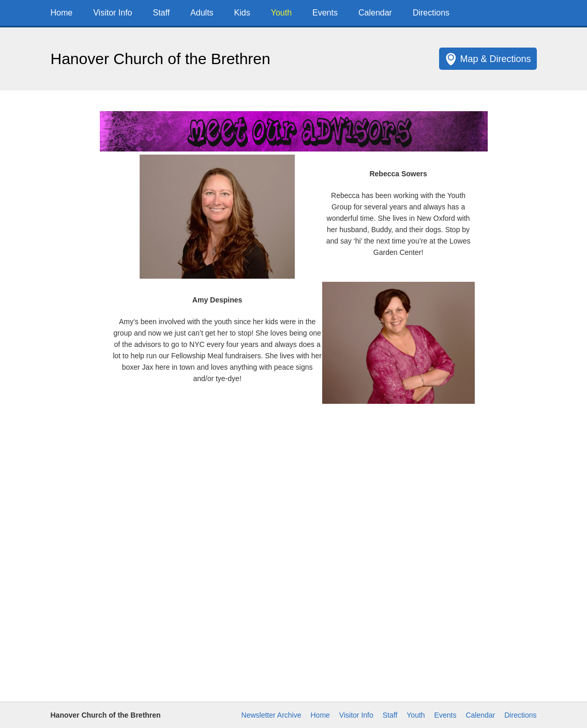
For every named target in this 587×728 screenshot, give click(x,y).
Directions (431, 13)
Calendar (375, 13)
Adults (202, 13)
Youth (281, 13)
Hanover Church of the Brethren (161, 59)
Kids (242, 13)
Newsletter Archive (272, 715)
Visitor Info (112, 13)
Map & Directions (495, 59)
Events (325, 13)
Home (62, 13)
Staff (161, 13)
